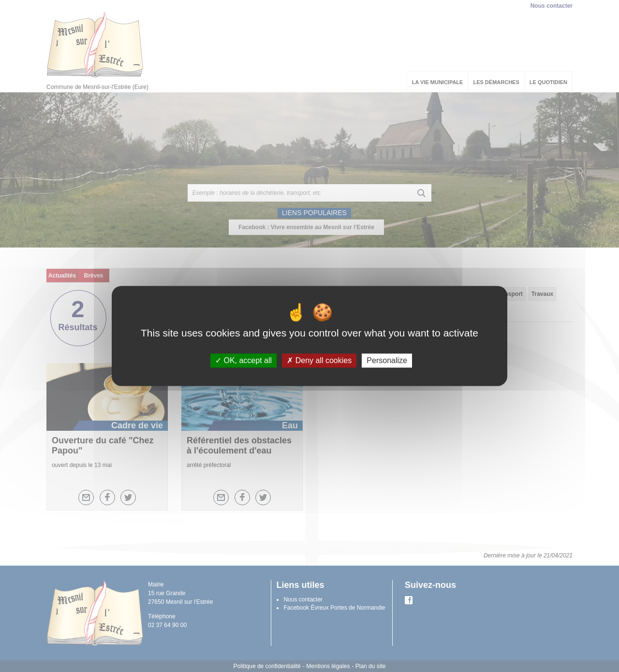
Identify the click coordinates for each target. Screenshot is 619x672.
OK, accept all (243, 360)
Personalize (387, 360)
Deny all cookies (319, 360)
